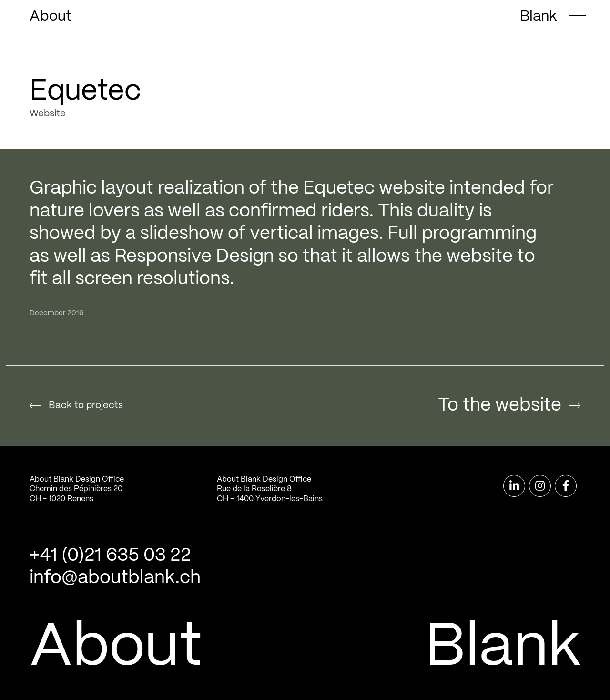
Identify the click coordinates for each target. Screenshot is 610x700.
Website (48, 114)
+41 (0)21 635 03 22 (110, 556)
